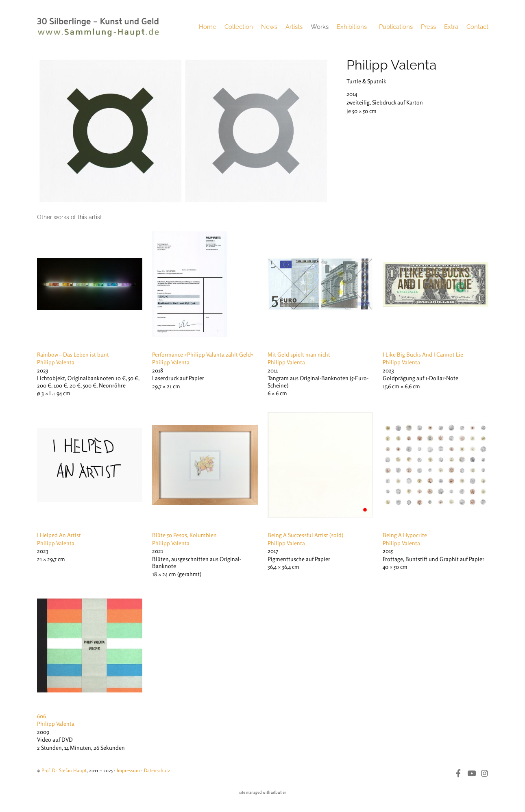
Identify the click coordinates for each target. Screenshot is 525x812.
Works (320, 27)
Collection (239, 27)
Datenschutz (157, 770)
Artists (294, 27)
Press (428, 27)
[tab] (70, 217)
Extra (451, 27)
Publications (396, 27)
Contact (477, 27)
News (269, 27)
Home (208, 27)
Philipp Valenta (391, 65)
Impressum (128, 770)
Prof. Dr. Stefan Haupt (64, 770)
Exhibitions (354, 27)
